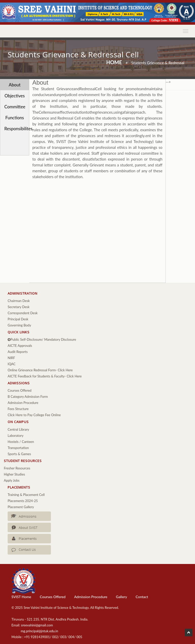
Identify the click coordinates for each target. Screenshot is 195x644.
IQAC (12, 364)
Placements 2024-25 (23, 501)
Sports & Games (19, 454)
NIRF (11, 358)
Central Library (18, 429)
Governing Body (19, 325)
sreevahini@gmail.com (37, 625)
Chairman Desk (19, 301)
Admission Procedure (23, 403)
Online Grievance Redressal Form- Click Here (40, 370)
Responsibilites (17, 129)
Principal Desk (18, 319)
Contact (142, 597)
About (15, 85)
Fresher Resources (17, 468)
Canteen (28, 442)
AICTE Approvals (20, 346)
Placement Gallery (21, 507)
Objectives (15, 96)
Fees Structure (18, 409)
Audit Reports (18, 352)
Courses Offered (20, 390)
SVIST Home (21, 597)
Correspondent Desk (23, 313)
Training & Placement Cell (26, 495)
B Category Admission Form (28, 397)
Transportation (18, 448)
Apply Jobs (12, 480)
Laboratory (16, 436)
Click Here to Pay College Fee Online (34, 415)
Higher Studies (14, 474)
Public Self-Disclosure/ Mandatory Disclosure (42, 339)
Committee (15, 107)
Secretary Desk (19, 307)
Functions (15, 118)
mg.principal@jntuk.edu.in (40, 631)
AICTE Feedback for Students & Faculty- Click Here (45, 376)
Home (114, 62)
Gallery (121, 597)
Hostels (13, 442)
